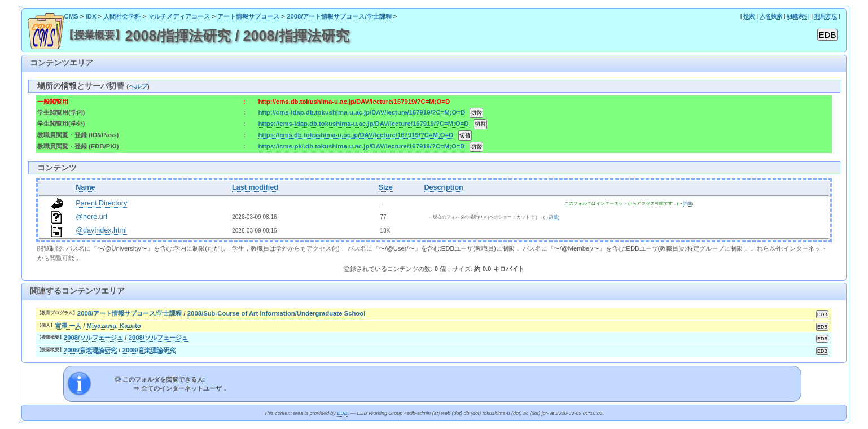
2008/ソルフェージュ (93, 338)
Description (444, 187)
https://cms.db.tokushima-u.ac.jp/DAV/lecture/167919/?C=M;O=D (356, 135)
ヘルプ (138, 86)
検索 (749, 16)
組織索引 (798, 16)
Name (85, 187)
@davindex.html (101, 230)
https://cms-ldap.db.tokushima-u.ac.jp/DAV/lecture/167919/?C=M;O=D (363, 124)
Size (386, 187)
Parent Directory (101, 203)
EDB (342, 413)
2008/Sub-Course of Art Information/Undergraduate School (277, 313)
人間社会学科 (122, 16)
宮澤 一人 (68, 326)
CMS (71, 16)
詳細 (687, 203)
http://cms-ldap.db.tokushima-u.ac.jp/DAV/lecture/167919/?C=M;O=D (361, 112)
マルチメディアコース (179, 16)
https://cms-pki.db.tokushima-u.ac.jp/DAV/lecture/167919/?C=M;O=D (361, 146)
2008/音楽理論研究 (90, 350)
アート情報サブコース (248, 16)
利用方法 (826, 16)
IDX (91, 16)
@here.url (91, 217)
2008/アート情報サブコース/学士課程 (339, 16)
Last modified (255, 187)
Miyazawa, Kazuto (113, 326)
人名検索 (771, 16)
